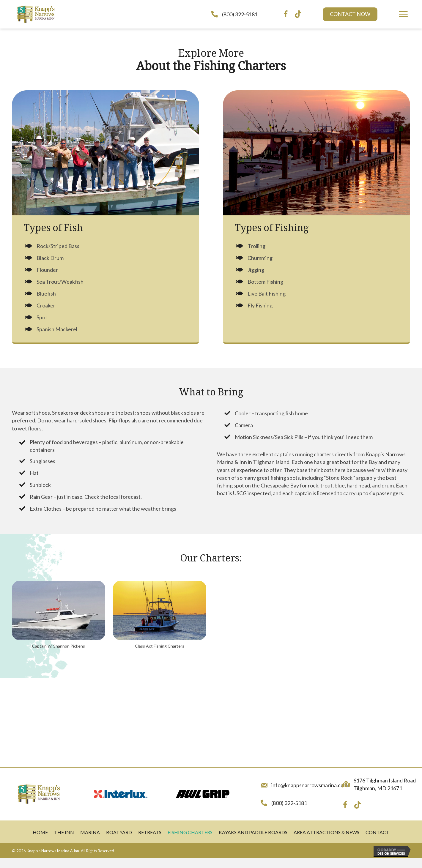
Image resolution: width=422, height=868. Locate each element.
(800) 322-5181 (240, 14)
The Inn (64, 832)
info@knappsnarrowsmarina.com (310, 785)
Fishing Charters (190, 832)
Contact (377, 832)
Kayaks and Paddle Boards (253, 832)
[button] (350, 14)
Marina (90, 832)
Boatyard (119, 832)
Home (40, 832)
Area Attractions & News (326, 832)
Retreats (150, 832)
